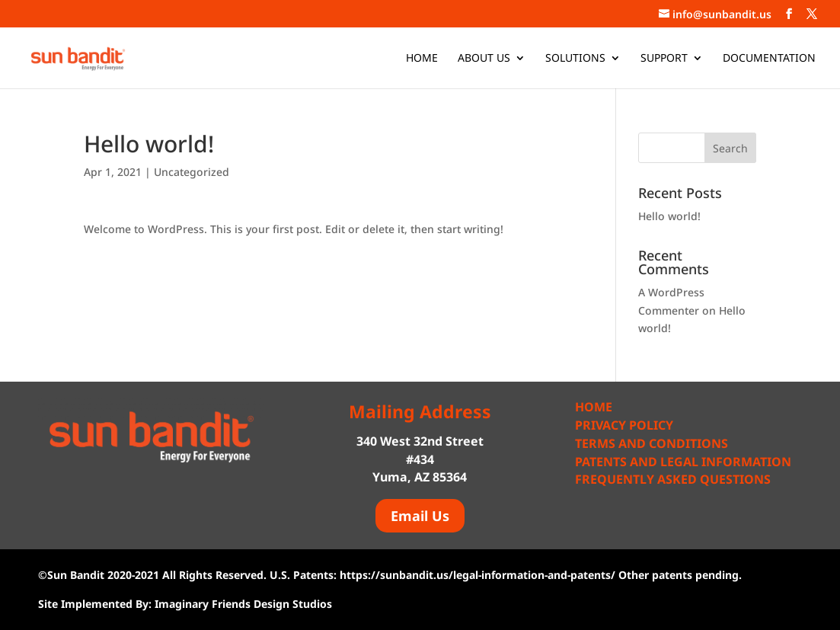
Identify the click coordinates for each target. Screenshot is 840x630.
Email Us (420, 516)
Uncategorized (192, 172)
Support (664, 59)
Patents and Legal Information (683, 462)
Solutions (575, 59)
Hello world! (669, 216)
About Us (484, 59)
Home (422, 59)
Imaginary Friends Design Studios (243, 604)
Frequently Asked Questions (673, 479)
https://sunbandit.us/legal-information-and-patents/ (477, 575)
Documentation (769, 59)
